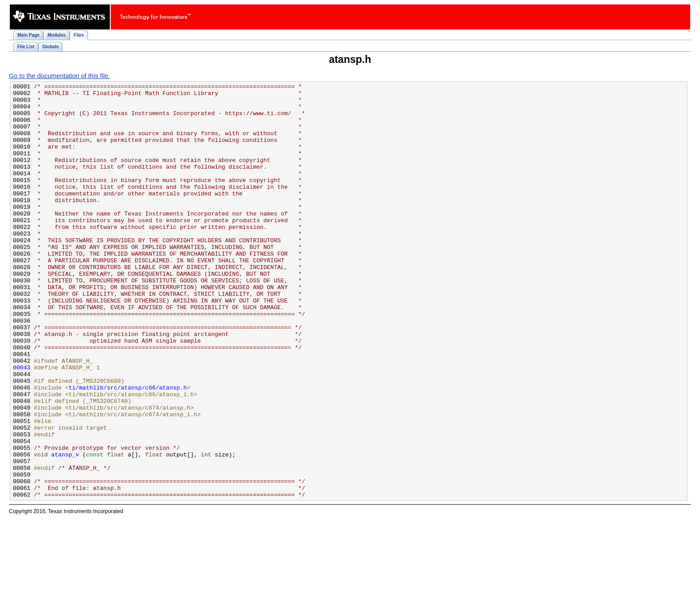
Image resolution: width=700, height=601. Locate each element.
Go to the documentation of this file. (59, 76)
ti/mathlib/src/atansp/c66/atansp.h (128, 449)
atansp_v (65, 529)
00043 (22, 425)
